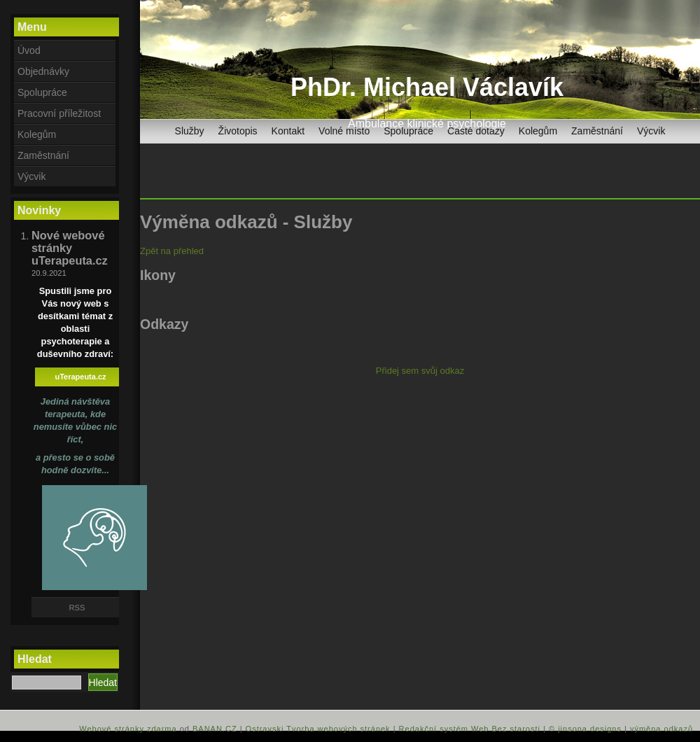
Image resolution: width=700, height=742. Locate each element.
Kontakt (288, 131)
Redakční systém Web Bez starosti (470, 729)
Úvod (29, 50)
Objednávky (43, 71)
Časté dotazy (476, 131)
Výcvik (651, 131)
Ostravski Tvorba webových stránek (318, 729)
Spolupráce (408, 131)
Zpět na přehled (172, 251)
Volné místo (344, 131)
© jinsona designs (585, 729)
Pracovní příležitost (59, 113)
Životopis (238, 131)
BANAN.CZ (215, 729)
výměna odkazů (661, 729)
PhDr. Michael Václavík (427, 87)
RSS (77, 608)
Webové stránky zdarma (128, 729)
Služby (190, 131)
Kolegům (538, 131)
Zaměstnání (597, 131)
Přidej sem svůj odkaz (420, 371)
